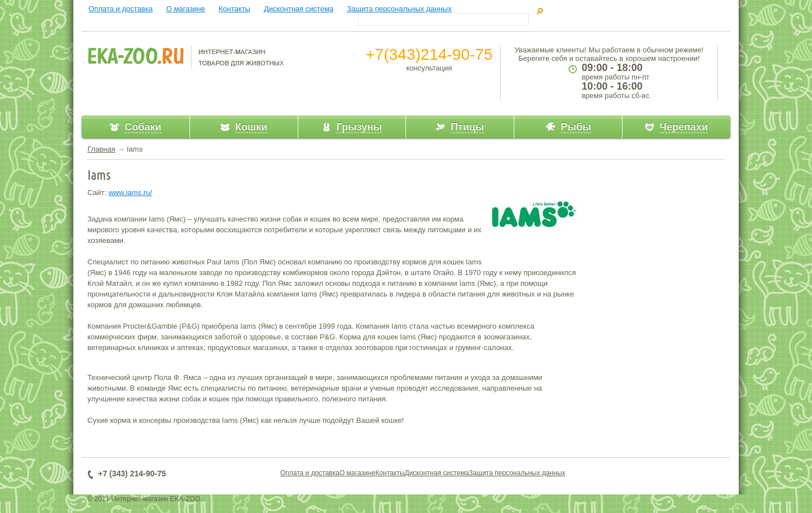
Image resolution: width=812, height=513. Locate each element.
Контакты (235, 9)
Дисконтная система (299, 9)
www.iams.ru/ (130, 193)
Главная (101, 149)
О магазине (186, 9)
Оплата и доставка (121, 9)
